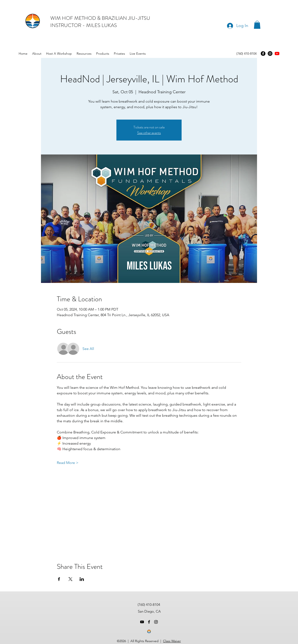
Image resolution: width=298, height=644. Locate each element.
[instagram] (156, 622)
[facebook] (149, 622)
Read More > (68, 463)
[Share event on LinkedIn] (82, 579)
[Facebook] (263, 54)
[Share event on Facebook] (59, 579)
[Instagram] (270, 54)
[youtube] (277, 54)
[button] (257, 25)
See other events (149, 133)
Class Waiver (172, 641)
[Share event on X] (70, 579)
